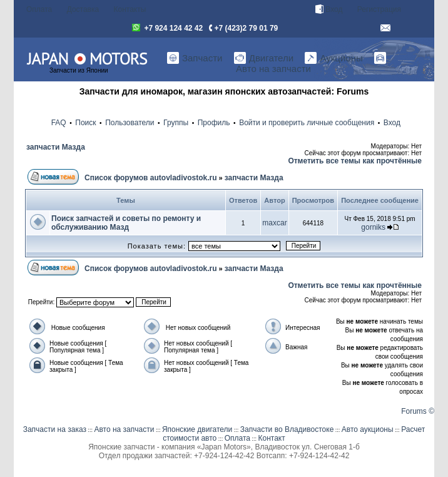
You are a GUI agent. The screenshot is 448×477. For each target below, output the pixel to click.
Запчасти (195, 58)
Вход (329, 9)
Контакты (130, 9)
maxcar (274, 223)
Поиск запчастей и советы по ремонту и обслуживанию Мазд (126, 223)
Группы (176, 123)
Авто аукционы (368, 429)
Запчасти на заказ (55, 429)
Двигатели (264, 58)
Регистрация (379, 9)
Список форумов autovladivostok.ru (150, 178)
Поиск (85, 123)
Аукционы (333, 58)
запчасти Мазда (56, 147)
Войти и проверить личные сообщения (307, 123)
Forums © (418, 411)
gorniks (373, 227)
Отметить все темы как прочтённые (355, 161)
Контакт (272, 438)
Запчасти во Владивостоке (287, 429)
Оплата (39, 9)
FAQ (59, 123)
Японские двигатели (197, 429)
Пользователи (130, 123)
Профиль (214, 123)
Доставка (83, 9)
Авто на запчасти (124, 429)
